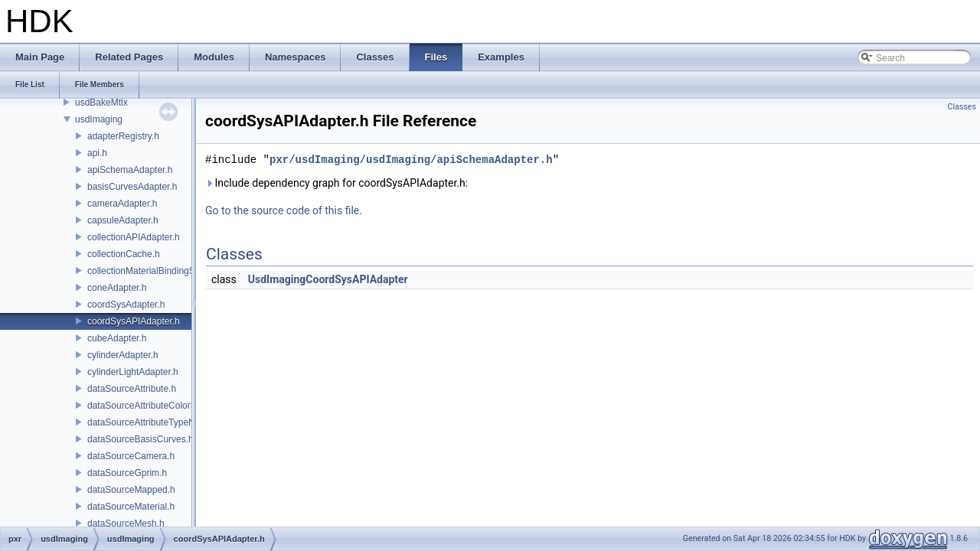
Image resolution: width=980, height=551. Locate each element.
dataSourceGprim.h (127, 473)
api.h (97, 153)
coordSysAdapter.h (126, 305)
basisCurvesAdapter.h (132, 187)
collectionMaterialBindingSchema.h (159, 271)
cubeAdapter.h (117, 338)
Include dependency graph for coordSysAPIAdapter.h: (336, 183)
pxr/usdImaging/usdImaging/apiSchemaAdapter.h (411, 160)
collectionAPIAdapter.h (134, 237)
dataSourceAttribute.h (132, 389)
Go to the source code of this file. (284, 210)
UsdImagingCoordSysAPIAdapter (328, 279)
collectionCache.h (124, 254)
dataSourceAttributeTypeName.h (154, 422)
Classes (962, 107)
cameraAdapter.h (122, 204)
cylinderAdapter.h (123, 355)
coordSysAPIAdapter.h (134, 321)
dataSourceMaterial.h (131, 507)
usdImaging (99, 119)
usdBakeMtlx (101, 103)
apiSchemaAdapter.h (130, 170)
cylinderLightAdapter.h (133, 372)
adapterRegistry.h (123, 136)
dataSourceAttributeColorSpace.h (156, 406)
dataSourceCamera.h (131, 456)
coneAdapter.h (117, 288)
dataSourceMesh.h (126, 523)
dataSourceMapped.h (131, 490)
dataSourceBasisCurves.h (140, 439)
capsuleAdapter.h (123, 220)
